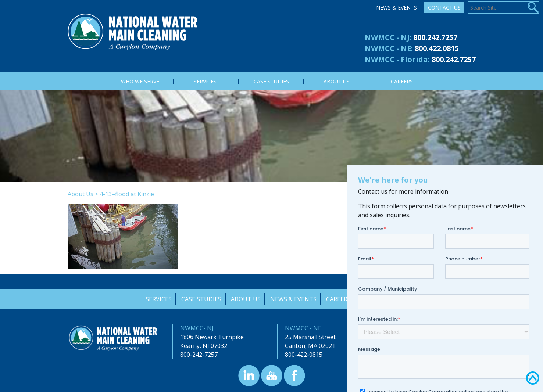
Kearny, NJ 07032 (204, 346)
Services (159, 299)
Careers (338, 299)
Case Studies (201, 299)
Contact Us (444, 8)
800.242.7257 (435, 37)
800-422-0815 (304, 355)
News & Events (396, 8)
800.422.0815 (437, 48)
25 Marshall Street (310, 337)
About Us (81, 194)
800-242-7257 (199, 355)
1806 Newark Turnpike (212, 337)
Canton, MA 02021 (310, 346)
